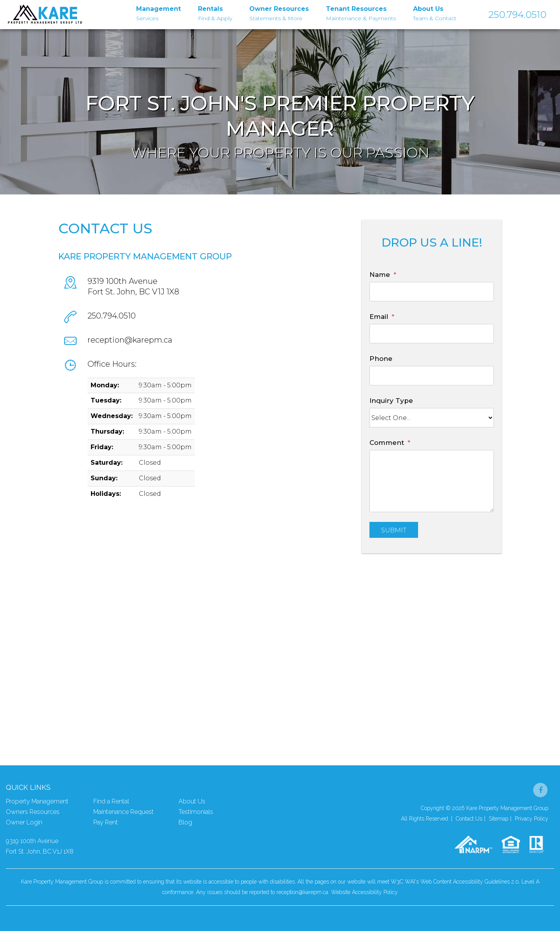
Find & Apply (215, 13)
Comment (387, 443)
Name (380, 275)
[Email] (432, 334)
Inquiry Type (391, 401)
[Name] (432, 292)
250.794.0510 (517, 15)
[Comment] (432, 481)
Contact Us (469, 819)
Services (158, 13)
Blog (185, 822)
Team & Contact (435, 13)
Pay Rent (106, 822)
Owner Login (24, 822)
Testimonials (196, 812)
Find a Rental (111, 801)
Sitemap (499, 819)
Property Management (37, 801)
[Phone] (432, 376)
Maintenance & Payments (361, 13)
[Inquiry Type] (432, 418)
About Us (192, 801)
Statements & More (279, 13)
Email (379, 317)
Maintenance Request (123, 812)
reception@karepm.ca (130, 340)
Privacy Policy (532, 819)
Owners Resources (33, 812)
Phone (381, 359)
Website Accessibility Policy (364, 892)
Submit (394, 530)
